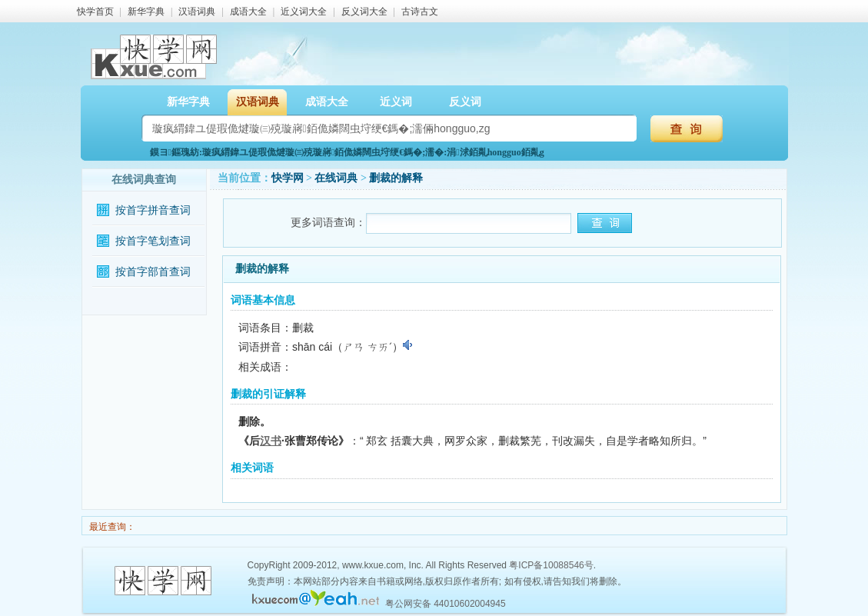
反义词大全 (364, 12)
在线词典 (336, 178)
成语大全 (248, 12)
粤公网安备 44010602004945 (446, 604)
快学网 (288, 178)
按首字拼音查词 (153, 210)
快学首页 (95, 12)
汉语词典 (197, 12)
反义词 (465, 102)
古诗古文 (420, 12)
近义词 (396, 102)
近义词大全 (304, 12)
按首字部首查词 (153, 272)
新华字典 (146, 12)
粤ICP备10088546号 (551, 565)
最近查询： (111, 527)
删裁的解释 (396, 178)
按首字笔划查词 (153, 241)
